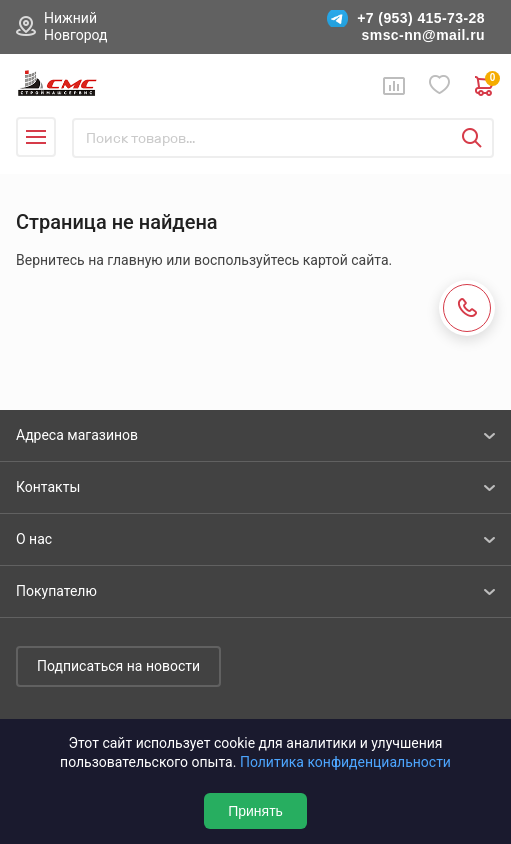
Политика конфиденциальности (345, 762)
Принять (255, 811)
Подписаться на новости (118, 666)
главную (134, 260)
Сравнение (394, 86)
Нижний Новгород (76, 26)
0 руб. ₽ (485, 86)
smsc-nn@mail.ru (423, 35)
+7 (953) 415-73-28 (421, 18)
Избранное (440, 85)
